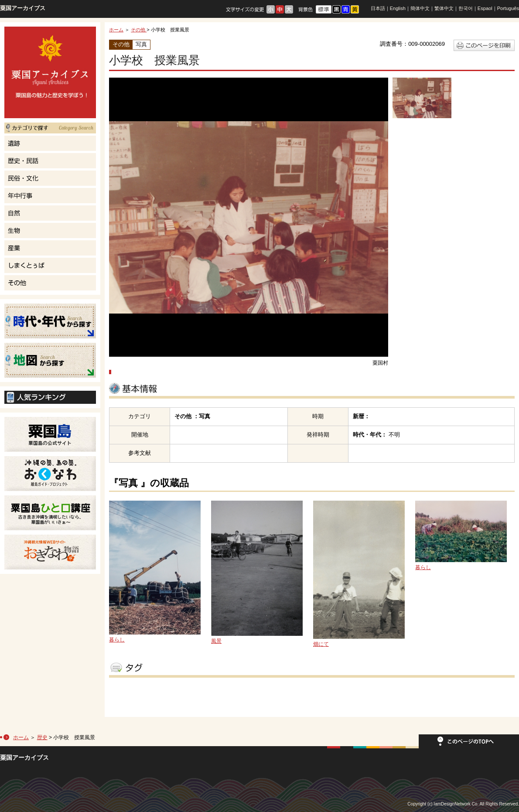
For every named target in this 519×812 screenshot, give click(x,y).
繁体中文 (444, 8)
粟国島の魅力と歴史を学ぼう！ (50, 72)
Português (508, 8)
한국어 (466, 8)
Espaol (485, 8)
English (398, 8)
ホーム (116, 30)
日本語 (378, 8)
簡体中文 (420, 8)
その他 (139, 30)
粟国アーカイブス (23, 8)
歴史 (42, 737)
